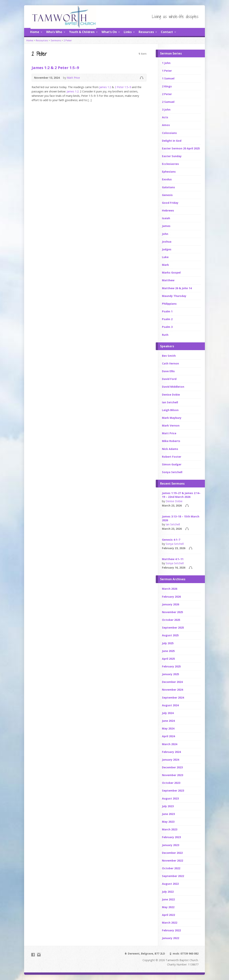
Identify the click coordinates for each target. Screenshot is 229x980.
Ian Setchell (170, 402)
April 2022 (168, 915)
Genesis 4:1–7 (171, 540)
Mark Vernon (171, 425)
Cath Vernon (170, 363)
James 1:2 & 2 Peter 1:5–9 (55, 68)
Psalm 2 (167, 319)
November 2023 (173, 775)
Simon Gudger (172, 464)
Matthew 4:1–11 (173, 559)
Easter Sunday (172, 156)
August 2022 (170, 884)
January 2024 (171, 760)
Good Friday (170, 203)
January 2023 (171, 845)
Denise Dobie (171, 395)
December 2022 (172, 853)
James (166, 226)
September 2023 (173, 791)
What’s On (109, 32)
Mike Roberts (171, 441)
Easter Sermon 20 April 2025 (181, 148)
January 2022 (171, 938)
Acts (165, 117)
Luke (165, 257)
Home (35, 32)
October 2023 (171, 783)
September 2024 (173, 698)
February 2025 (171, 666)
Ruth (165, 335)
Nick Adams (170, 449)
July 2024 (168, 713)
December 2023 (172, 767)
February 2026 (171, 597)
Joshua (167, 242)
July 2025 (168, 643)
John (165, 234)
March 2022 (170, 923)
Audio (142, 78)
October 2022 (171, 868)
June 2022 (168, 899)
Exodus (167, 179)
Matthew (168, 280)
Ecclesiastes (170, 164)
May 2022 (168, 907)
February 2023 (171, 837)
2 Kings (167, 86)
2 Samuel (168, 102)
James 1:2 (105, 87)
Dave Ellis (168, 371)
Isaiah (166, 218)
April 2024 (168, 736)
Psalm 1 (167, 311)
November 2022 (173, 860)
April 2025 (168, 659)
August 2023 (170, 798)
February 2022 (171, 930)
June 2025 (168, 651)
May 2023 (168, 822)
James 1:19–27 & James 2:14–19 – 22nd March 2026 (181, 495)
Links (128, 32)
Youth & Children (82, 32)
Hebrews (168, 210)
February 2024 (171, 752)
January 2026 (171, 604)
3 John (166, 110)
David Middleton (173, 387)
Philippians (169, 304)
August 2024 (170, 705)
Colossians (169, 133)
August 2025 (170, 635)
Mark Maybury (172, 418)
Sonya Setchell (172, 472)
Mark (165, 265)
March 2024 (170, 744)
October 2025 (171, 620)
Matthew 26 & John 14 (177, 288)
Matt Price (73, 78)
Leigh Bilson (170, 410)
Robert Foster (172, 457)
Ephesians (169, 172)
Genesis (167, 195)
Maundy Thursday (174, 296)
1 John (166, 63)
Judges (167, 249)
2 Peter (68, 40)
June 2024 (168, 721)
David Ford (169, 379)
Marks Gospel (171, 272)
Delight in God (172, 141)
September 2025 (173, 628)
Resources (146, 32)
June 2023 (168, 814)
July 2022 (168, 892)
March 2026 (170, 589)
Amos (166, 125)
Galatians (168, 187)
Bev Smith (169, 356)
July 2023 (168, 806)
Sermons (56, 40)
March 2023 (170, 829)
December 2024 (172, 682)
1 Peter (167, 71)
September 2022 (173, 876)
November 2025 (173, 612)
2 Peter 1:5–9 (123, 87)
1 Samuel (168, 78)
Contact (167, 32)
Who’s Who (54, 32)
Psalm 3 (167, 327)
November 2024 (173, 690)
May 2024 (168, 728)
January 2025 (171, 674)
